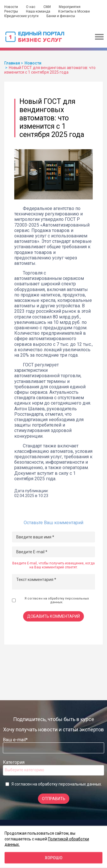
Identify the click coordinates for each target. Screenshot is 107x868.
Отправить (54, 799)
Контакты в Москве (74, 11)
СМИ (47, 7)
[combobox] (53, 770)
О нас (31, 7)
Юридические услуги (21, 16)
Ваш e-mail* (15, 740)
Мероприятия (70, 7)
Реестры (11, 11)
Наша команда (38, 11)
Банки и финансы (61, 16)
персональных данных (80, 784)
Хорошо (54, 858)
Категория (14, 762)
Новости (11, 7)
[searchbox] (28, 770)
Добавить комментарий (53, 616)
